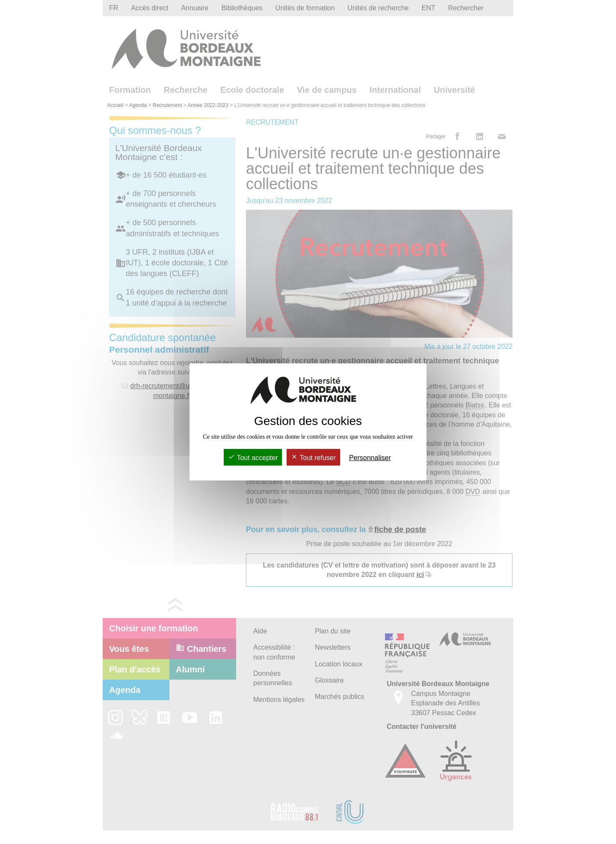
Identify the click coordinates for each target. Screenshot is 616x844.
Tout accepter (253, 458)
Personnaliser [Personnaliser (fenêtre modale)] (370, 458)
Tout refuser (313, 458)
